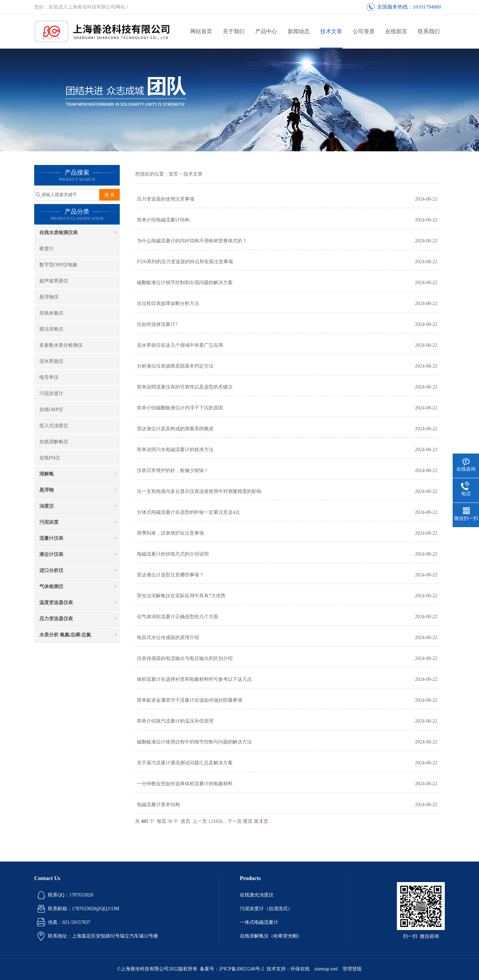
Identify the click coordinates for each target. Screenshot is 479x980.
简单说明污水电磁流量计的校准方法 (175, 450)
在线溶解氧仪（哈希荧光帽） (271, 936)
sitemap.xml (326, 969)
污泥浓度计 (51, 393)
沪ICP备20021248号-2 (241, 969)
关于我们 (234, 31)
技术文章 (331, 31)
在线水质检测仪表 (59, 233)
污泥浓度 (49, 522)
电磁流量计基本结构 (158, 805)
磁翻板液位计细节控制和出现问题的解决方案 (185, 283)
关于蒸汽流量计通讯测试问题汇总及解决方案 (185, 763)
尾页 (248, 821)
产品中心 (266, 31)
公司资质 (364, 31)
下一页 (235, 821)
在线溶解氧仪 (54, 442)
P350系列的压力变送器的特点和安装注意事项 (185, 262)
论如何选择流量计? (157, 324)
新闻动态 (299, 31)
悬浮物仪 (49, 297)
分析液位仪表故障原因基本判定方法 (175, 366)
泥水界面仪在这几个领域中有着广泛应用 (180, 345)
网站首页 (201, 31)
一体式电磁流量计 (259, 922)
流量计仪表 (51, 538)
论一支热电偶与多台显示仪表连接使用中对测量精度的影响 (199, 491)
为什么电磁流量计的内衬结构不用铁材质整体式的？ (192, 241)
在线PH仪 (50, 458)
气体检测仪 (51, 587)
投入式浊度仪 (54, 426)
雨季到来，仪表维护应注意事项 (170, 533)
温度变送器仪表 (56, 603)
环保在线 (300, 969)
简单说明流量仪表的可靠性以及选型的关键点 (185, 387)
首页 (173, 174)
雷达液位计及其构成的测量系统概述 (175, 429)
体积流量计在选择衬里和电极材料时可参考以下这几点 (194, 679)
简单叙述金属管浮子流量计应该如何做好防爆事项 (190, 700)
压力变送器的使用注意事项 (166, 199)
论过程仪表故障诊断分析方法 (168, 303)
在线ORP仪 (51, 410)
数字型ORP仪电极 (58, 265)
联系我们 (429, 31)
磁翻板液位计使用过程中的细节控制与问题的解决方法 (194, 742)
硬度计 (47, 249)
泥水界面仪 (51, 361)
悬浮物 (47, 490)
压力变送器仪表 (56, 619)
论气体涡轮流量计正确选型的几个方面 (178, 617)
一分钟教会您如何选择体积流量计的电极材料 (185, 784)
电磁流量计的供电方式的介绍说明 (173, 554)
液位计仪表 (51, 554)
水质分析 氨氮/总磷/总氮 (65, 635)
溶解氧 (47, 474)
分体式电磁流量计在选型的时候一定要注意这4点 (188, 512)
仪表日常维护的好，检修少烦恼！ (173, 470)
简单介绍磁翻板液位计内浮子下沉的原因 (180, 408)
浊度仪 (47, 506)
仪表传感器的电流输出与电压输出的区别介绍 (185, 658)
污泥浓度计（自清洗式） (266, 909)
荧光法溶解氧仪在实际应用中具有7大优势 (181, 596)
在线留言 (396, 31)
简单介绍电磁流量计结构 (163, 220)
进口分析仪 (51, 570)
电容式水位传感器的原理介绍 (168, 638)
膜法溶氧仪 (51, 329)
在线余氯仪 (51, 313)
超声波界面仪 (54, 281)
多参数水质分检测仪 (61, 345)
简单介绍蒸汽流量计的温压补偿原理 (175, 721)
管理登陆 (352, 969)
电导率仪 (49, 377)
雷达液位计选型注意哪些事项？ (170, 575)
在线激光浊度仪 (257, 895)
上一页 (200, 821)
